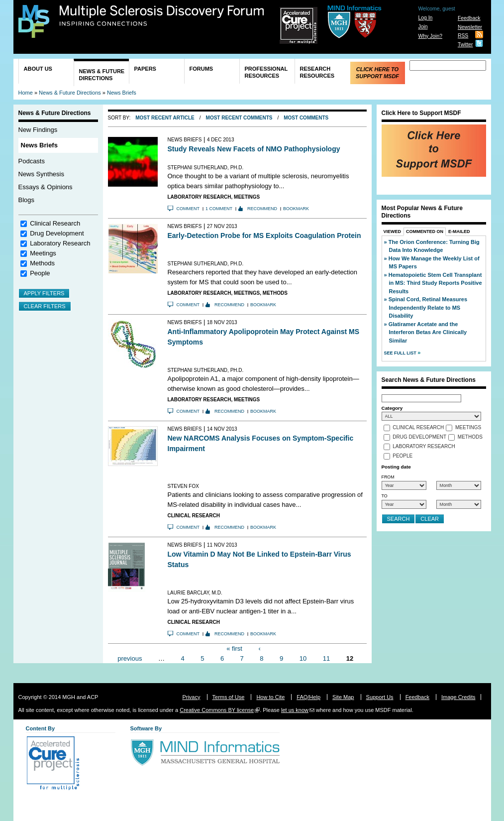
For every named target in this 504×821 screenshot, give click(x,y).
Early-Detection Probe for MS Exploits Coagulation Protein (264, 235)
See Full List (401, 353)
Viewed (393, 232)
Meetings (43, 253)
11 (326, 658)
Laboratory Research (60, 243)
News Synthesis (41, 174)
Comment (188, 209)
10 (303, 658)
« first (234, 648)
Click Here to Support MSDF (377, 73)
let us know (295, 710)
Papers (145, 69)
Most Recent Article (165, 118)
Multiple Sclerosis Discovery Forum (162, 16)
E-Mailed (459, 232)
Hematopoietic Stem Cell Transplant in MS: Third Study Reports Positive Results (435, 283)
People (40, 273)
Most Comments (306, 118)
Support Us (380, 697)
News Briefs (122, 93)
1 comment (219, 209)
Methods (42, 263)
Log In (425, 18)
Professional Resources (266, 72)
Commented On (425, 232)
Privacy (191, 697)
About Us (38, 69)
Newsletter (470, 27)
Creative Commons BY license (217, 710)
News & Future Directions (102, 75)
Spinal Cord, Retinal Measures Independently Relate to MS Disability (428, 307)
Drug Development (57, 233)
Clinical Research (55, 223)
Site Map (343, 697)
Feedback (469, 18)
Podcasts (32, 161)
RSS (463, 36)
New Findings (38, 130)
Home (26, 93)
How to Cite (270, 697)
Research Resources (317, 72)
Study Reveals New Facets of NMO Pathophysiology (254, 149)
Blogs (27, 200)
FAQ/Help (308, 697)
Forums (202, 69)
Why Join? (430, 36)
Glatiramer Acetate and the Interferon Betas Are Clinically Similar (428, 332)
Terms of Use (229, 697)
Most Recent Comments (239, 118)
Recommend (262, 209)
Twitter (465, 45)
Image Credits (458, 697)
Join (423, 27)
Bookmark (296, 209)
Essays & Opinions (46, 187)
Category (392, 408)
